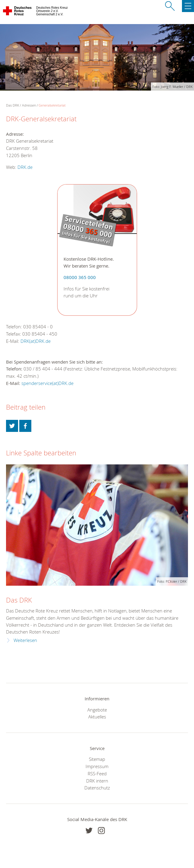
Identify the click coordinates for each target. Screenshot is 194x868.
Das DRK (19, 600)
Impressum (97, 766)
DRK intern (97, 781)
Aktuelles (97, 717)
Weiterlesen (25, 640)
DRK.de (25, 167)
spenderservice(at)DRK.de (47, 383)
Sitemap (97, 759)
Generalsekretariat (52, 105)
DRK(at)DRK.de (36, 341)
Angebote (97, 710)
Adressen (29, 105)
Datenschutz (97, 788)
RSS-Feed (97, 773)
